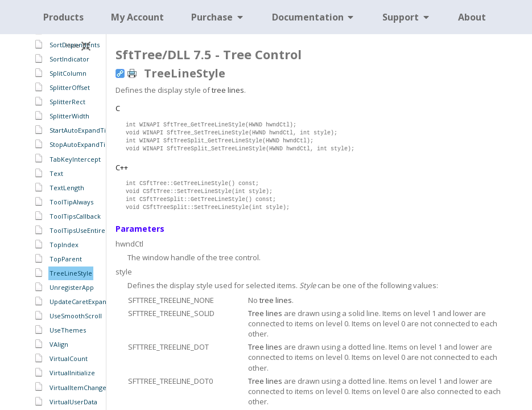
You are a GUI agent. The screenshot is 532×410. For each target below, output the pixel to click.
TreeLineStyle (71, 273)
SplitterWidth (69, 116)
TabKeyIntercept (75, 159)
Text (56, 173)
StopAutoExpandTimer (84, 144)
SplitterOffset (70, 87)
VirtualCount (69, 358)
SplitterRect (67, 102)
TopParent (66, 259)
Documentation (314, 17)
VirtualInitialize (72, 373)
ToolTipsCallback (75, 216)
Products (63, 17)
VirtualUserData (73, 402)
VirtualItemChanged (80, 388)
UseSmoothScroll (76, 316)
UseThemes (68, 330)
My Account (137, 17)
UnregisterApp (72, 287)
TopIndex (64, 245)
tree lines (228, 90)
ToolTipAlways (71, 202)
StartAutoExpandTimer (84, 130)
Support (407, 17)
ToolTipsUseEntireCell (83, 230)
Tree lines (265, 313)
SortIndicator (69, 59)
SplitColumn (68, 73)
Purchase (218, 17)
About (472, 17)
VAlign (59, 344)
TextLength (67, 188)
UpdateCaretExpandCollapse (93, 302)
